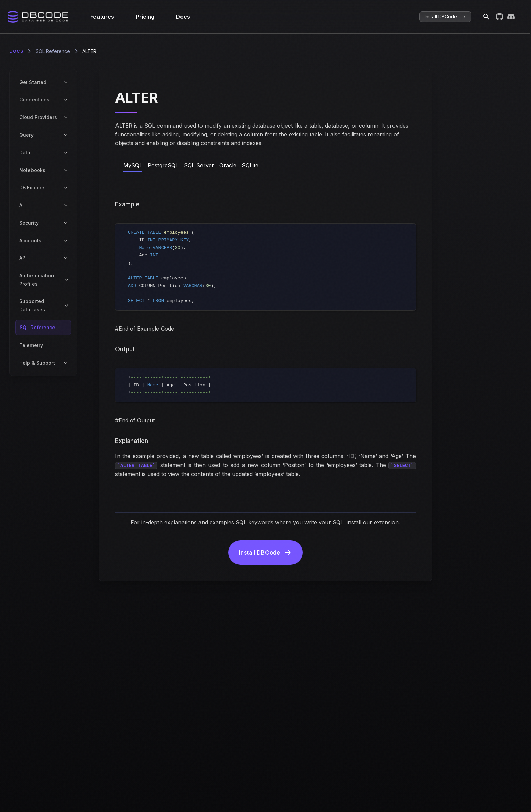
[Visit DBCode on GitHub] (500, 17)
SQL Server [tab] (199, 165)
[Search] (484, 17)
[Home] (38, 17)
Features (102, 17)
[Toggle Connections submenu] (66, 100)
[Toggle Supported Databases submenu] (67, 306)
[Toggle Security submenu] (66, 223)
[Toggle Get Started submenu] (66, 82)
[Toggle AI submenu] (66, 205)
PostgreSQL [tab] (163, 165)
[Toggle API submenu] (66, 258)
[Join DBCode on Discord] (511, 17)
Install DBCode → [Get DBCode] (445, 16)
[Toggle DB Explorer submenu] (66, 188)
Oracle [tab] (228, 165)
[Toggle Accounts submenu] (66, 241)
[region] (266, 267)
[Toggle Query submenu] (66, 135)
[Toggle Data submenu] (66, 153)
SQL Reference (53, 51)
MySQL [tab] (133, 165)
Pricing (145, 17)
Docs (183, 17)
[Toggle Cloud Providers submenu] (66, 117)
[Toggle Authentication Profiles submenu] (67, 280)
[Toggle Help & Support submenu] (66, 363)
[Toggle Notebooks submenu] (66, 170)
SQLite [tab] (250, 165)
